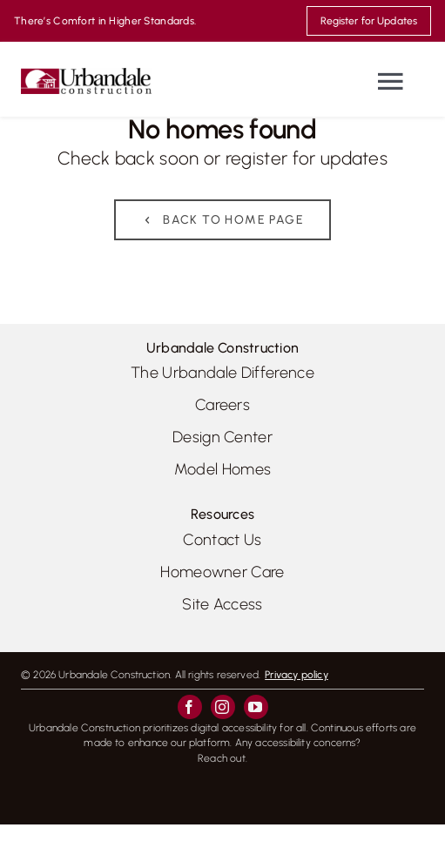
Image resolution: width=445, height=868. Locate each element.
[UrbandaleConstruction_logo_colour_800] (86, 74)
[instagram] (223, 707)
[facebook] (190, 707)
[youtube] (256, 707)
